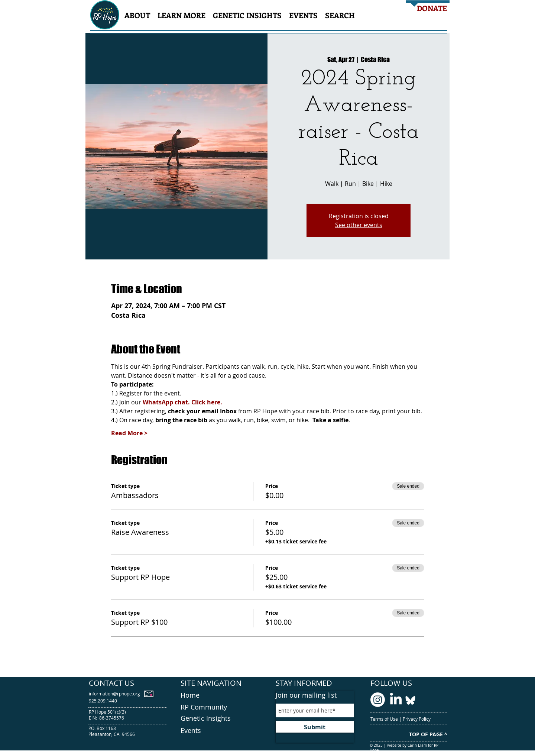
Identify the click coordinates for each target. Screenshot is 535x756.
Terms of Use (385, 719)
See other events (359, 225)
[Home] (220, 695)
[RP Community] (220, 707)
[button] (137, 15)
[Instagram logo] (378, 700)
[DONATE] (432, 8)
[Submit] (315, 727)
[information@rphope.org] (114, 694)
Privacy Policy (417, 719)
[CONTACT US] (128, 683)
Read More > (129, 433)
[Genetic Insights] (220, 718)
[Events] (220, 731)
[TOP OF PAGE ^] (428, 734)
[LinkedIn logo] (396, 700)
